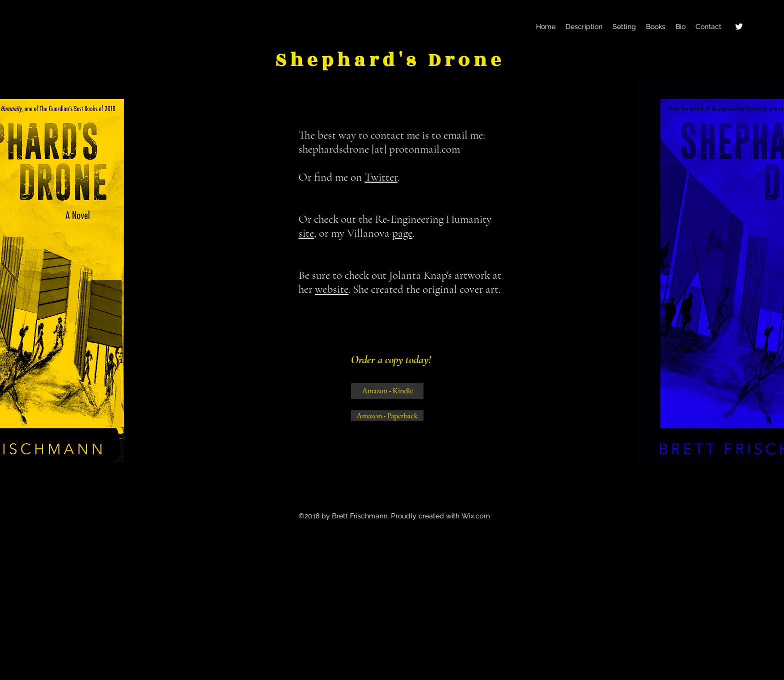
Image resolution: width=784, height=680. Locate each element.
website (332, 289)
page (402, 233)
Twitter (381, 177)
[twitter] (739, 27)
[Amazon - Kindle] (387, 391)
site (306, 233)
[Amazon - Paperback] (387, 416)
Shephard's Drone (390, 60)
